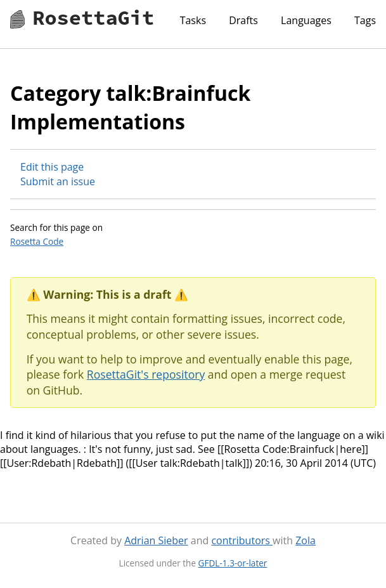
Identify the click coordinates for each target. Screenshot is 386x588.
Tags (365, 20)
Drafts (243, 20)
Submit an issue (58, 181)
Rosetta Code (37, 241)
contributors (242, 540)
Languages (306, 20)
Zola (306, 540)
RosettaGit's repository (146, 374)
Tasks (193, 20)
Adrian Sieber (156, 540)
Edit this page (52, 167)
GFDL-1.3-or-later (233, 563)
